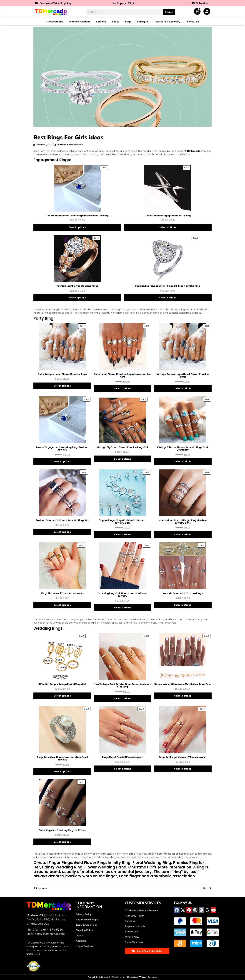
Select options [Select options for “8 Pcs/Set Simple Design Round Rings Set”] (62, 696)
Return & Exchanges (87, 920)
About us (81, 941)
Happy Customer (85, 946)
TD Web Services (148, 977)
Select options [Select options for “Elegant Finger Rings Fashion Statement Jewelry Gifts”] (122, 535)
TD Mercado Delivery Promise (141, 910)
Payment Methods (135, 926)
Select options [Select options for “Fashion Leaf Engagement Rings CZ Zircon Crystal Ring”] (168, 298)
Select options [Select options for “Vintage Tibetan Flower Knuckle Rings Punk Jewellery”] (183, 461)
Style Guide (131, 932)
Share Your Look (134, 942)
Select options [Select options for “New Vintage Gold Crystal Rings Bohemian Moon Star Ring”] (122, 698)
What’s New (132, 937)
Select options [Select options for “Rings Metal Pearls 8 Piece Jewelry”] (122, 769)
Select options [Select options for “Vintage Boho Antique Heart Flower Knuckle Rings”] (183, 388)
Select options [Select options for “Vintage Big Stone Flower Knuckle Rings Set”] (122, 459)
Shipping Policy (84, 930)
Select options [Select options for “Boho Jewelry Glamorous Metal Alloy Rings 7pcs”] (183, 696)
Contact (80, 935)
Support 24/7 (124, 3)
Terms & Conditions (86, 925)
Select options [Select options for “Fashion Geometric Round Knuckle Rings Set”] (62, 532)
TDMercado (194, 151)
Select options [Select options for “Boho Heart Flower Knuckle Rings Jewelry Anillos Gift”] (122, 388)
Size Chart (131, 921)
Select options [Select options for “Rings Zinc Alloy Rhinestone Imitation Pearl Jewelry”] (62, 771)
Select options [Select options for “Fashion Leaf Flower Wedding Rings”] (77, 298)
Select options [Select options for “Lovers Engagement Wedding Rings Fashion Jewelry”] (77, 227)
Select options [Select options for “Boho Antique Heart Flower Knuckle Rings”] (62, 386)
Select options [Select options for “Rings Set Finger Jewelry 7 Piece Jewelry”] (183, 769)
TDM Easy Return (135, 916)
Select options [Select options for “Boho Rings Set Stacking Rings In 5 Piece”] (62, 842)
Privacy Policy (84, 914)
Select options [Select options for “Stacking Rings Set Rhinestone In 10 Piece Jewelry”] (122, 608)
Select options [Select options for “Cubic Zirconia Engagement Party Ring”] (168, 227)
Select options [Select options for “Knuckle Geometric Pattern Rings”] (183, 605)
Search (169, 12)
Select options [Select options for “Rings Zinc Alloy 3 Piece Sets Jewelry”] (62, 605)
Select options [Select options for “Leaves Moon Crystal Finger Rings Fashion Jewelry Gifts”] (183, 535)
